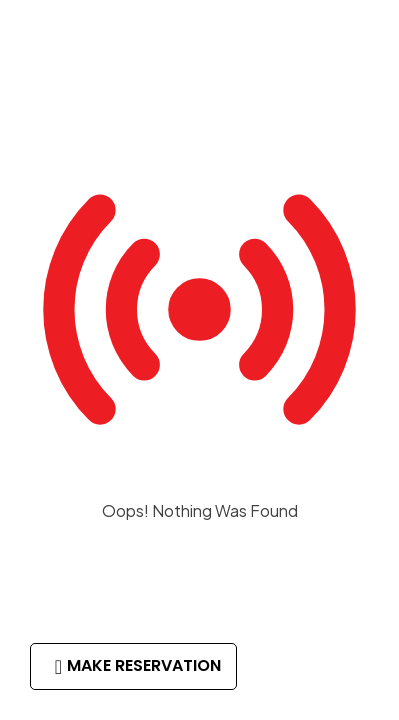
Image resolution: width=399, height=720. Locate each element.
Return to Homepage (200, 571)
